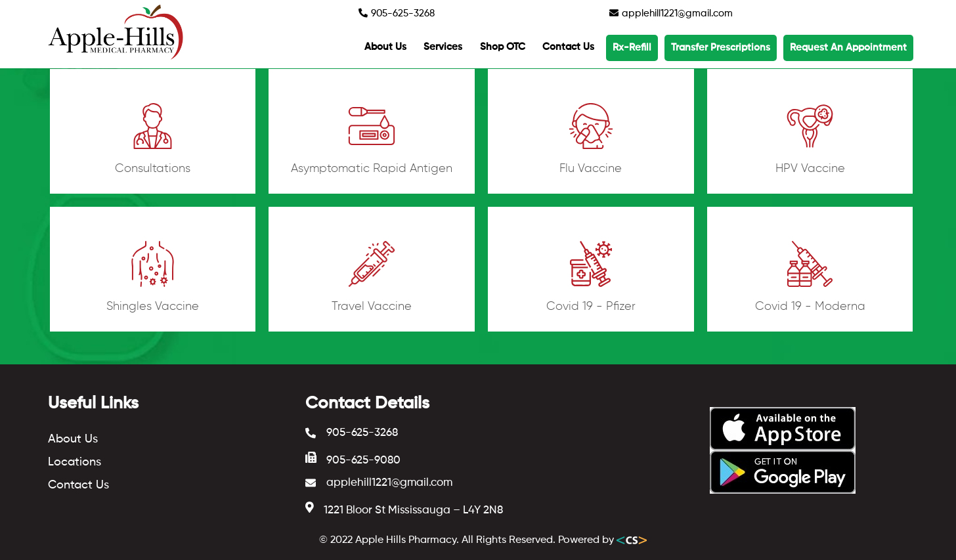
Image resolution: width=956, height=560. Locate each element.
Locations (75, 462)
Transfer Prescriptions (721, 48)
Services (443, 47)
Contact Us (568, 47)
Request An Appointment (848, 48)
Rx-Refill (632, 48)
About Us (385, 47)
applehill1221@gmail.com (671, 13)
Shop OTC (503, 47)
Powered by (602, 540)
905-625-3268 (397, 13)
